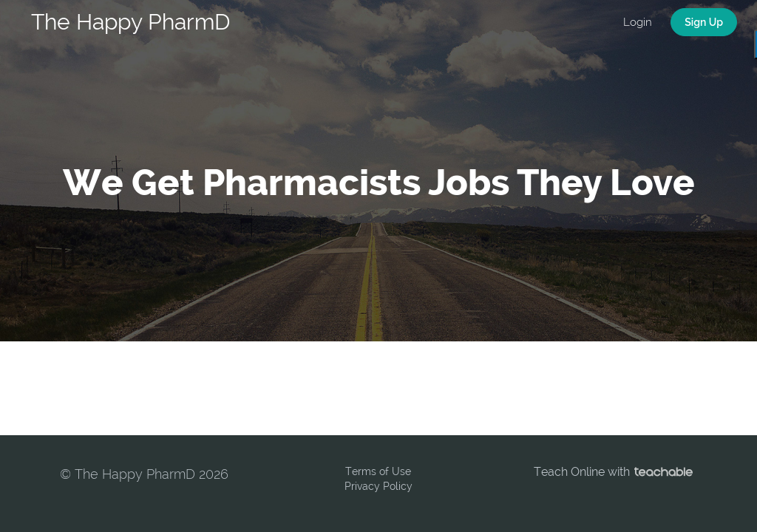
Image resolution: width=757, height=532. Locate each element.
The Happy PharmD (131, 22)
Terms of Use (378, 471)
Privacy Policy (378, 486)
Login (638, 22)
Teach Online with (613, 472)
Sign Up (704, 22)
